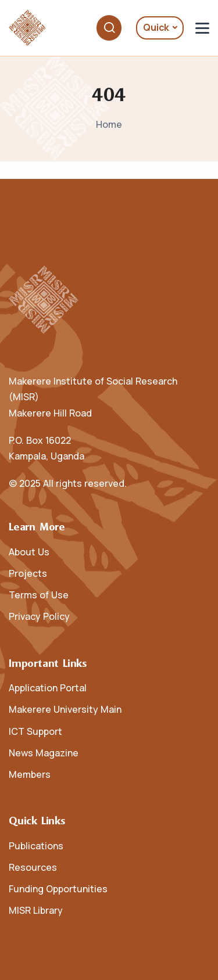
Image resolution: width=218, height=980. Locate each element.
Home (109, 124)
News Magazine (44, 753)
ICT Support (35, 731)
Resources (33, 867)
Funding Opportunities (58, 889)
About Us (29, 552)
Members (30, 774)
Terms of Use (39, 595)
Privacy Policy (39, 616)
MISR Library (36, 910)
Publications (36, 846)
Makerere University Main (65, 709)
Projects (28, 573)
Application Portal (48, 688)
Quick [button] (156, 27)
